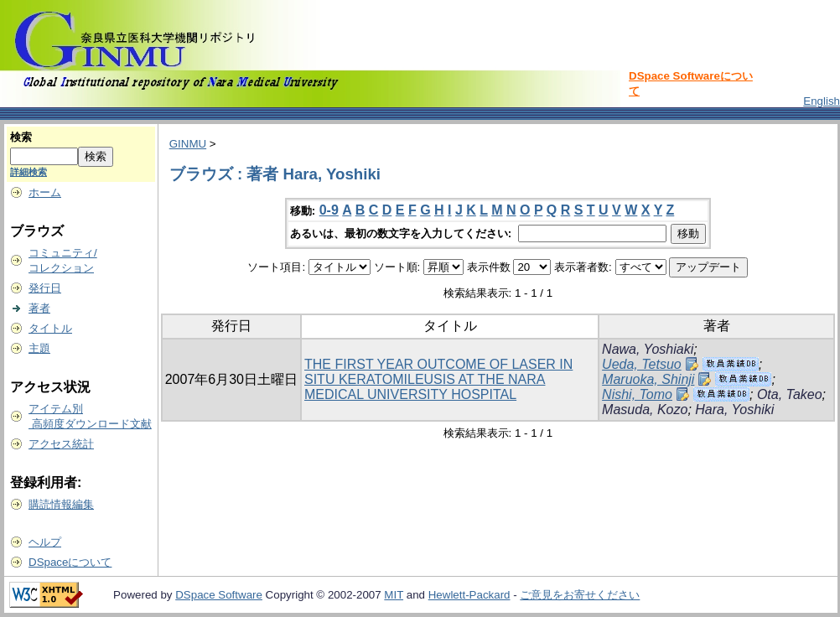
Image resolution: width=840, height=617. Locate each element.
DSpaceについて (70, 562)
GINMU (188, 144)
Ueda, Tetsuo (642, 364)
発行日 (45, 288)
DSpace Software (219, 595)
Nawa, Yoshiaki (648, 349)
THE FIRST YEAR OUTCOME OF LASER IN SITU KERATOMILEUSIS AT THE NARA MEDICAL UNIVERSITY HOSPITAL (438, 379)
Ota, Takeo (790, 394)
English (822, 101)
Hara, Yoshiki (734, 410)
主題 (39, 348)
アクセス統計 (61, 444)
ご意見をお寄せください (580, 595)
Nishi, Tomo (637, 394)
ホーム (45, 192)
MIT (394, 595)
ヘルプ (45, 542)
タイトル (50, 328)
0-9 (329, 210)
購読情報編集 (61, 504)
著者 (39, 308)
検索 (21, 137)
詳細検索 (29, 172)
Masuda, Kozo (645, 410)
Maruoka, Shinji (648, 379)
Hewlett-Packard (469, 595)
